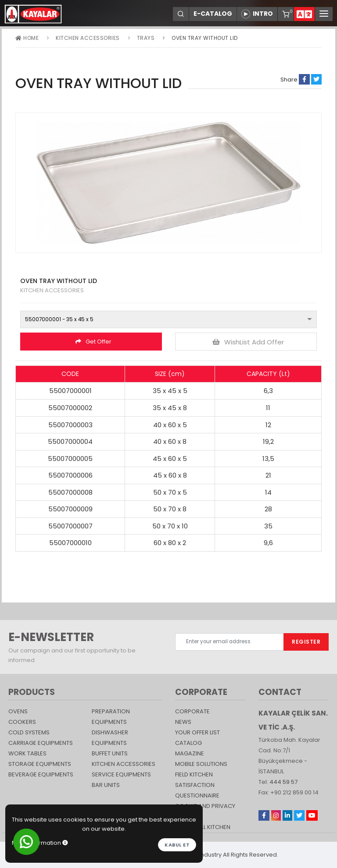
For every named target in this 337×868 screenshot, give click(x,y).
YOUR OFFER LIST (197, 732)
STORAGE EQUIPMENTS (40, 764)
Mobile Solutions (201, 764)
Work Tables (27, 753)
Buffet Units (110, 753)
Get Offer (93, 342)
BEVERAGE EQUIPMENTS (41, 774)
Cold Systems (29, 732)
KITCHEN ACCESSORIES (88, 38)
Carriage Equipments (41, 743)
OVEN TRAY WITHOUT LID (205, 38)
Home (27, 38)
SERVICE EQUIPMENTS (121, 774)
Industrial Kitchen (203, 827)
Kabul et (177, 845)
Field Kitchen (194, 774)
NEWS (183, 722)
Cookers (22, 722)
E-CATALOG (213, 14)
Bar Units (106, 785)
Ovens (18, 711)
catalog (188, 743)
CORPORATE (192, 711)
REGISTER (306, 642)
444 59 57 (283, 782)
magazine (190, 753)
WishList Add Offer (248, 342)
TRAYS (146, 38)
